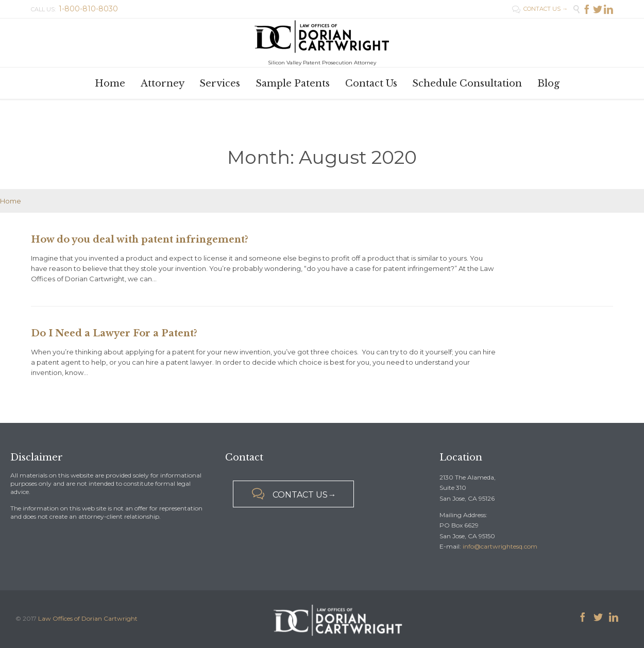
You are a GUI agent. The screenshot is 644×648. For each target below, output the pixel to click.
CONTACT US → (540, 9)
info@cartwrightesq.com (500, 546)
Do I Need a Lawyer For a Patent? (114, 333)
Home (11, 201)
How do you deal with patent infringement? (140, 240)
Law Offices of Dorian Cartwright (88, 618)
